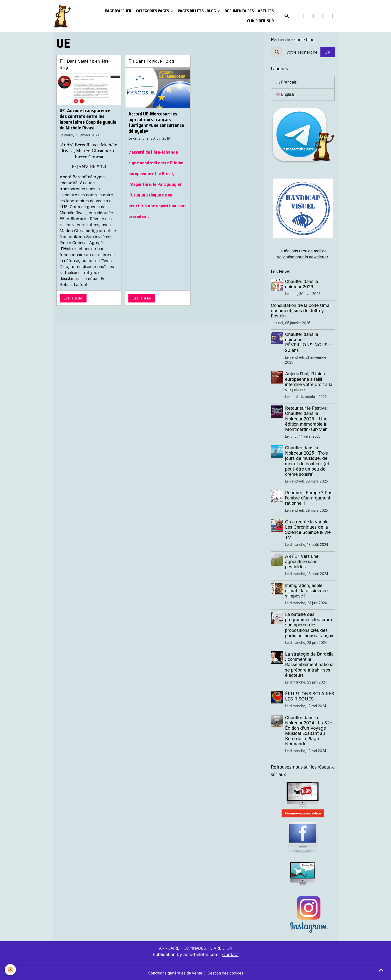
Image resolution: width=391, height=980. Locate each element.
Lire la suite (73, 298)
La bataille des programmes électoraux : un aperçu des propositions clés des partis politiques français (310, 625)
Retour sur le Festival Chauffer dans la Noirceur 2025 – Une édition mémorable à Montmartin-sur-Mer (307, 419)
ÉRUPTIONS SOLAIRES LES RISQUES (310, 696)
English (285, 95)
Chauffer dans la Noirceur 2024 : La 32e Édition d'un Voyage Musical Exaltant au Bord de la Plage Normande (309, 731)
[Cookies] (11, 970)
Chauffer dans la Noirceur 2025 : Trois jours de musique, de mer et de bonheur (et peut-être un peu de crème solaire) (307, 461)
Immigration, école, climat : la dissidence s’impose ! (307, 591)
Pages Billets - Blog (197, 11)
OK (328, 52)
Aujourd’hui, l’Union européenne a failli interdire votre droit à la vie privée (309, 382)
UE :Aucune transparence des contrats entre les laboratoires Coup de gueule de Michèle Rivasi (88, 119)
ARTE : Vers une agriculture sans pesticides (302, 561)
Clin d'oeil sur (260, 21)
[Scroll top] (381, 970)
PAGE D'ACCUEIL (118, 11)
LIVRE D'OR (222, 948)
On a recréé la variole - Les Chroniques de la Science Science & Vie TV (309, 530)
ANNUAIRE (168, 948)
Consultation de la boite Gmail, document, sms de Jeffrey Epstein (302, 311)
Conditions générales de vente (174, 973)
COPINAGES (195, 948)
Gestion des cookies (227, 973)
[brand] (63, 16)
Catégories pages (153, 11)
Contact (230, 954)
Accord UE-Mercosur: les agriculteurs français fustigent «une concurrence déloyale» (156, 122)
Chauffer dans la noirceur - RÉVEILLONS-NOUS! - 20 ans (309, 342)
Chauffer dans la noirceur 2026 (302, 284)
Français (287, 82)
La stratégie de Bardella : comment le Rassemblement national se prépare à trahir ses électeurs (310, 664)
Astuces (266, 11)
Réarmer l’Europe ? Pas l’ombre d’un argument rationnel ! (309, 498)
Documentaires (239, 11)
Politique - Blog (161, 61)
